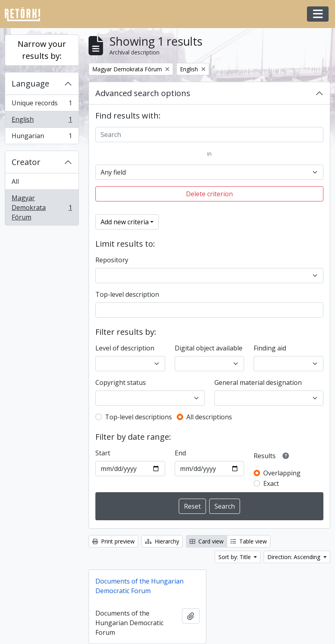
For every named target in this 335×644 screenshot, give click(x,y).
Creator (26, 162)
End (180, 453)
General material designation (258, 382)
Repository (112, 260)
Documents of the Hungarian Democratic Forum (139, 586)
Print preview (113, 541)
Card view (207, 541)
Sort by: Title (235, 557)
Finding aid (270, 348)
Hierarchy (162, 541)
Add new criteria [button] (125, 222)
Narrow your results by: (42, 50)
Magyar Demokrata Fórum (42, 207)
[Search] (209, 135)
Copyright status (121, 382)
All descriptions (209, 417)
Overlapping (282, 473)
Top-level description (127, 294)
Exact (271, 483)
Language (30, 84)
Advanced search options (143, 93)
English (42, 121)
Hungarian (42, 137)
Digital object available (209, 348)
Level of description (125, 348)
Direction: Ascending (295, 557)
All (15, 181)
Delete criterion (209, 194)
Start (103, 453)
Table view (249, 541)
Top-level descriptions (138, 417)
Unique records (42, 105)
